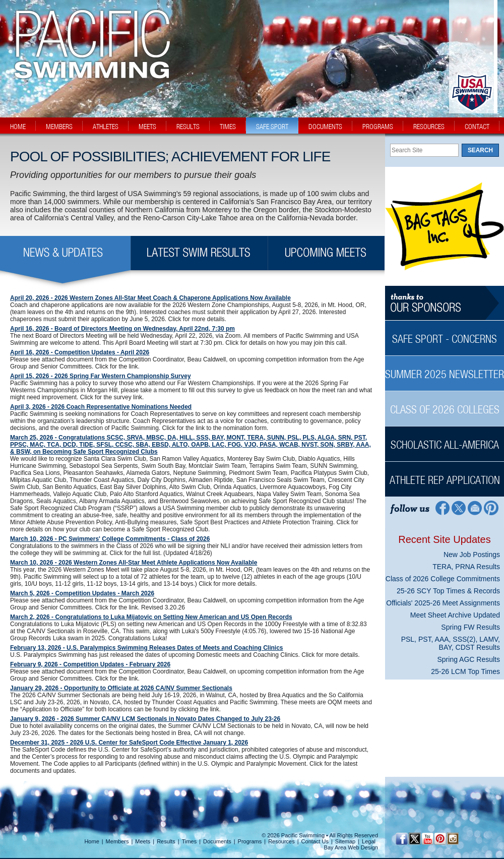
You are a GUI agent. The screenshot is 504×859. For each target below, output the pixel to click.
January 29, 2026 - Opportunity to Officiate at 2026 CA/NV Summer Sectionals (121, 688)
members (59, 127)
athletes (106, 127)
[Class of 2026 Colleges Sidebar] (445, 404)
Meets (143, 841)
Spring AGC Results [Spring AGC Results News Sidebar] (469, 659)
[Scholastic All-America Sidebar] (445, 439)
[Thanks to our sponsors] (445, 303)
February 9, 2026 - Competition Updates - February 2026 (90, 664)
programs (378, 127)
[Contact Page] (475, 507)
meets (147, 127)
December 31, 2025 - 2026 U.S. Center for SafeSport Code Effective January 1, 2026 (129, 743)
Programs (250, 841)
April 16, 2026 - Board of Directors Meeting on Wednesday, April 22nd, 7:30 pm (122, 329)
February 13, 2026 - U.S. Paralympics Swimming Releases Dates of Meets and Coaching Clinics (147, 648)
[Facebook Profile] (442, 507)
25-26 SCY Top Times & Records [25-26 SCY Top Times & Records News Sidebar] (448, 591)
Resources (281, 841)
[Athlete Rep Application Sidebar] (445, 475)
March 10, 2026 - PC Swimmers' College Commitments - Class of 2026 (110, 539)
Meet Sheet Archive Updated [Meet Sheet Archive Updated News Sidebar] (455, 615)
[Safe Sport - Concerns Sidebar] (445, 333)
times (228, 127)
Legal (369, 841)
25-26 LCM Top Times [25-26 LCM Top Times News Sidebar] (465, 671)
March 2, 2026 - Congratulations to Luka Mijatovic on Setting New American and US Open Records (151, 617)
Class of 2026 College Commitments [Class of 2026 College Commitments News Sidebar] (443, 579)
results (188, 127)
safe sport (272, 127)
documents (325, 127)
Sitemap (345, 841)
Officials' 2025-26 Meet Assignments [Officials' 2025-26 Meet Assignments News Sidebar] (443, 603)
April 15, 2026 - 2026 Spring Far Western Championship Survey (101, 376)
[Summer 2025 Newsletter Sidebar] (445, 369)
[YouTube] (427, 839)
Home (91, 841)
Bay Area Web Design (351, 847)
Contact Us (315, 841)
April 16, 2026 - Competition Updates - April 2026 (80, 352)
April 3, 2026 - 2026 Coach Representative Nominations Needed (101, 407)
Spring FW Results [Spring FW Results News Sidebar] (470, 627)
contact (477, 127)
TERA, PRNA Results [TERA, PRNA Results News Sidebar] (466, 567)
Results (166, 841)
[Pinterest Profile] (492, 507)
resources (429, 127)
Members (117, 841)
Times (190, 841)
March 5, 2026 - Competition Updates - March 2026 (82, 593)
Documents (217, 841)
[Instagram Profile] (452, 839)
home (18, 127)
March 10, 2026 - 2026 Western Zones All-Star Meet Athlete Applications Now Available (134, 563)
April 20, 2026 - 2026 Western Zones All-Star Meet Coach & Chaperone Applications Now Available (150, 298)
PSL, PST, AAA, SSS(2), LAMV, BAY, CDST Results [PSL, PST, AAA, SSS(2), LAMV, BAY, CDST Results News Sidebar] (451, 643)
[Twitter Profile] (458, 507)
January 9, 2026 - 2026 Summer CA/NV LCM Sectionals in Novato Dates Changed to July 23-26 (145, 719)
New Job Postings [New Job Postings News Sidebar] (472, 555)
